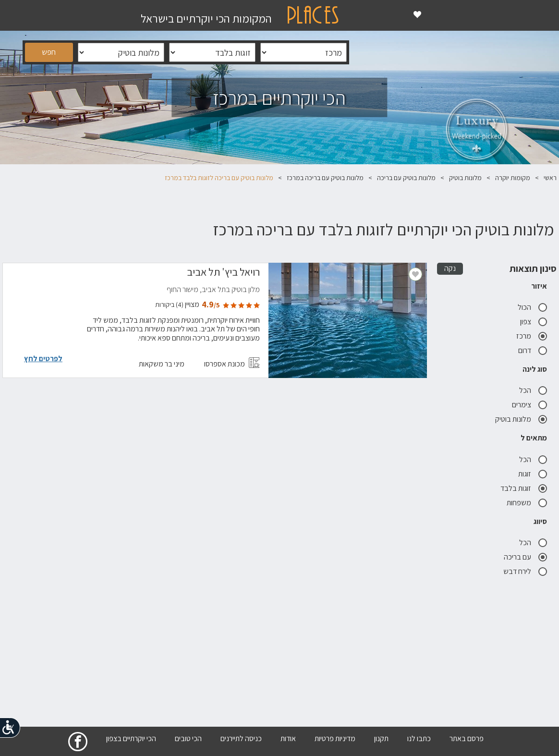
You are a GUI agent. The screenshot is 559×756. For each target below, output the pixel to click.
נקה (450, 268)
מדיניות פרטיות (335, 738)
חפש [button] (49, 52)
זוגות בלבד (524, 488)
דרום (533, 350)
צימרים (529, 405)
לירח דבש (525, 571)
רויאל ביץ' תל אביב (223, 273)
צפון (534, 322)
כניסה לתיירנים (241, 738)
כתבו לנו (419, 738)
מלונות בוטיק (465, 178)
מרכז (532, 336)
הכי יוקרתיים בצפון (131, 738)
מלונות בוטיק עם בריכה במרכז (325, 178)
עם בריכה (525, 557)
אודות (288, 738)
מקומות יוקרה (513, 178)
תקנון (381, 738)
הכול (532, 307)
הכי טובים (188, 738)
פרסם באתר (467, 738)
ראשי (550, 178)
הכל (533, 390)
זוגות (533, 474)
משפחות (527, 503)
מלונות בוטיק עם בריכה (406, 178)
